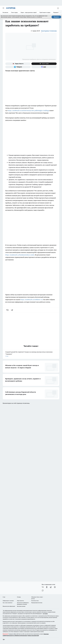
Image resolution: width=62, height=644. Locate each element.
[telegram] (13, 310)
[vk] (8, 310)
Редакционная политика (37, 603)
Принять (56, 17)
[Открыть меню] (3, 8)
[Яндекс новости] (18, 64)
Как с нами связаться (8, 603)
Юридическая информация (9, 606)
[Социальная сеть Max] (44, 67)
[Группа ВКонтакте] (43, 587)
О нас (4, 597)
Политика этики (35, 601)
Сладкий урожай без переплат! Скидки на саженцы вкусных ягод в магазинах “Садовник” (31, 354)
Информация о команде (8, 601)
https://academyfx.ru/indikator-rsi (32, 300)
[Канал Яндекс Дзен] (44, 64)
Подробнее (45, 614)
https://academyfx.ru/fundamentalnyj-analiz (20, 255)
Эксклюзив (5, 12)
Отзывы (19, 597)
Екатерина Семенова (49, 31)
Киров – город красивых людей (29, 12)
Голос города (14, 12)
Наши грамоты (20, 601)
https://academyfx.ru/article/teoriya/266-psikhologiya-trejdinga (28, 110)
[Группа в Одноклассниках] (47, 587)
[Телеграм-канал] (18, 67)
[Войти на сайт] (58, 8)
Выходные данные (21, 606)
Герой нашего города (45, 12)
